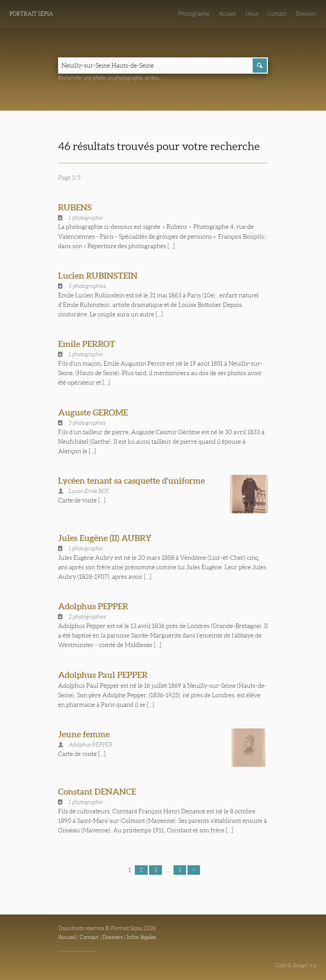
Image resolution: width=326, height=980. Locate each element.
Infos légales (141, 937)
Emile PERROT (87, 344)
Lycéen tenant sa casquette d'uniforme (131, 481)
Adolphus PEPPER (93, 606)
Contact (277, 14)
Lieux (252, 14)
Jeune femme (84, 734)
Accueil (228, 14)
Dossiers (306, 14)
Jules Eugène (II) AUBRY (105, 538)
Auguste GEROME (93, 412)
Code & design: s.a (296, 965)
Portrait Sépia (31, 14)
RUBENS (75, 207)
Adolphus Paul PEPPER (103, 675)
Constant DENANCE (97, 792)
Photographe (194, 14)
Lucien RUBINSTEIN (98, 276)
